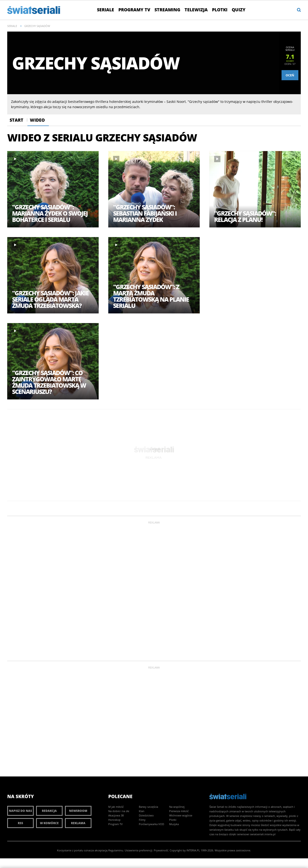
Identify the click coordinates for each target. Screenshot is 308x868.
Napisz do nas (20, 811)
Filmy (142, 820)
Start (16, 120)
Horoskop (114, 820)
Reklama (78, 823)
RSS (20, 823)
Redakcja (49, 811)
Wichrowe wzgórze (181, 815)
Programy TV (134, 10)
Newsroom (78, 811)
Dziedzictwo (146, 815)
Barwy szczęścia (148, 807)
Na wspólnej (177, 807)
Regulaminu (116, 850)
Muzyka (174, 824)
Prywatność (161, 850)
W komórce (49, 823)
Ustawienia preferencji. (139, 850)
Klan (142, 811)
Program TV (115, 824)
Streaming (167, 10)
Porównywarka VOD (151, 824)
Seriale (106, 10)
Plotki (220, 10)
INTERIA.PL (193, 850)
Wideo (37, 120)
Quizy (239, 10)
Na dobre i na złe (119, 811)
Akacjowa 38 (116, 815)
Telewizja (196, 10)
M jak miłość (116, 807)
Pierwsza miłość (179, 811)
